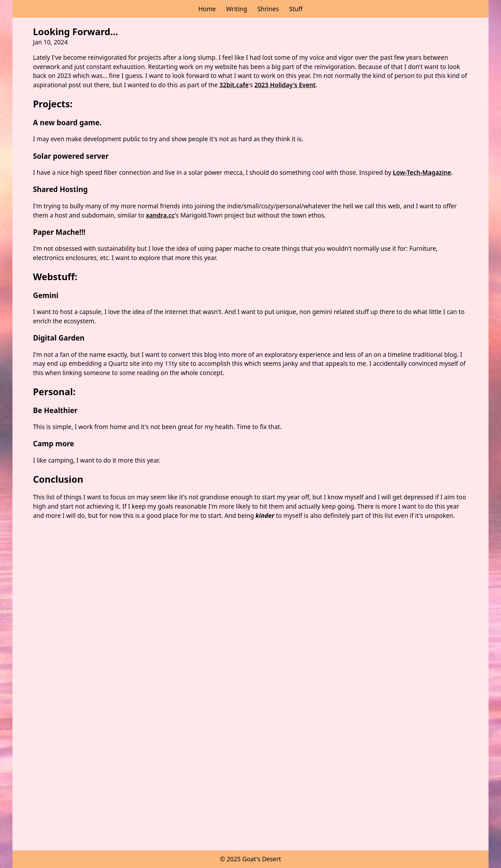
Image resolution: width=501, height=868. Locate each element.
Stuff (296, 9)
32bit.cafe (234, 85)
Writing (236, 9)
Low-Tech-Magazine (422, 172)
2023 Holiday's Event (285, 85)
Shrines (268, 9)
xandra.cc (160, 215)
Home (207, 9)
